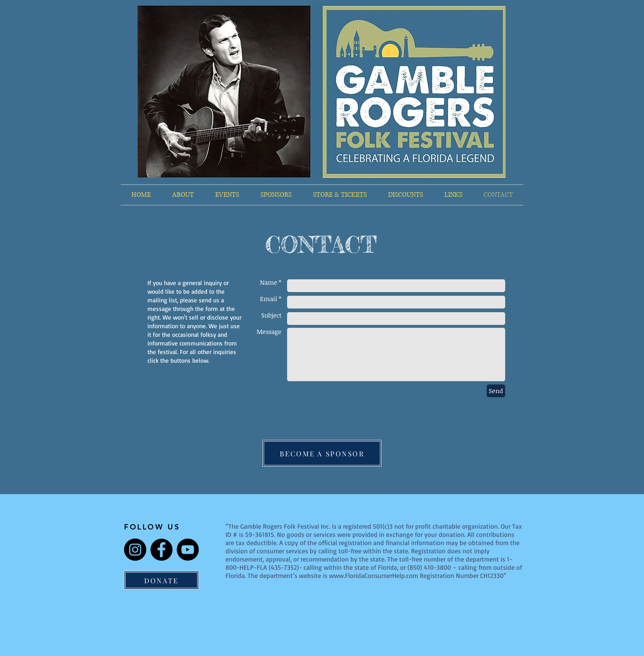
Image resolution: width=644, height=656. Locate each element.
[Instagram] (135, 550)
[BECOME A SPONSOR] (322, 453)
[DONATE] (161, 580)
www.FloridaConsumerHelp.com (374, 575)
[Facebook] (161, 550)
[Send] (496, 391)
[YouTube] (188, 550)
